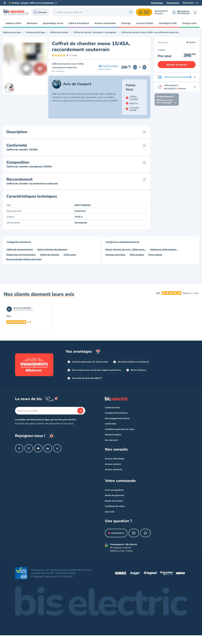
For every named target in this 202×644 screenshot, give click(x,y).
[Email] (50, 411)
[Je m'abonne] (80, 411)
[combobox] (93, 12)
